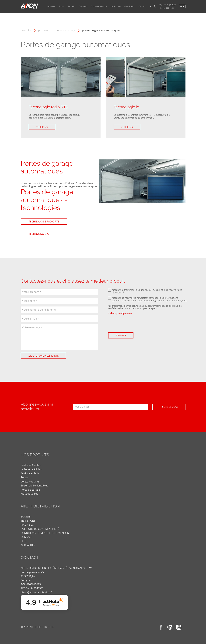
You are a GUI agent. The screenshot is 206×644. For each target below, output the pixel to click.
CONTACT (26, 537)
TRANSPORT (28, 521)
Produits (72, 6)
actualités (28, 545)
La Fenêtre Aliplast (32, 469)
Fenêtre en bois (30, 473)
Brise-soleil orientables (34, 486)
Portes (62, 6)
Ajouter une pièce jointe (43, 356)
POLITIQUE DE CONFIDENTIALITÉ (40, 529)
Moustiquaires (29, 494)
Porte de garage (65, 30)
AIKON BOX (27, 525)
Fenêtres (51, 6)
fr (181, 6)
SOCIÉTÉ (26, 517)
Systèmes (83, 6)
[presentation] (132, 324)
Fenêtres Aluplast (31, 465)
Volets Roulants (30, 482)
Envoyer (121, 335)
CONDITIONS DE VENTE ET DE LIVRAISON (45, 533)
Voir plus (42, 127)
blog (24, 541)
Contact (142, 6)
